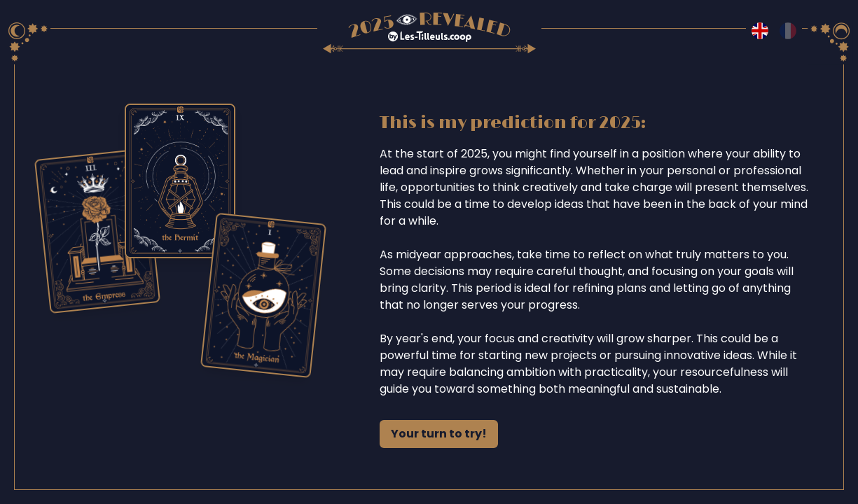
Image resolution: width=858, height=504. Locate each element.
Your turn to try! (439, 434)
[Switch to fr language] (788, 31)
